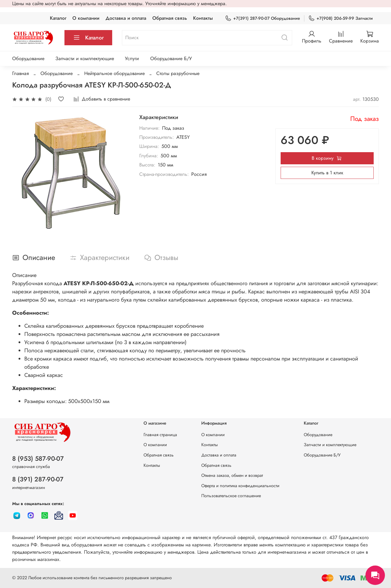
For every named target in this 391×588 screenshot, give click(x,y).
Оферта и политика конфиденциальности (240, 486)
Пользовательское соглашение (231, 496)
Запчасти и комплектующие (85, 58)
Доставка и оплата (126, 18)
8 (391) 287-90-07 (38, 479)
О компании (86, 18)
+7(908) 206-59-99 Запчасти (341, 18)
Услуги (132, 58)
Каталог (58, 18)
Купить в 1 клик (327, 173)
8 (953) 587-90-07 (38, 459)
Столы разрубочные (178, 73)
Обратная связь (170, 18)
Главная (21, 73)
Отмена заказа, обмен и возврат (232, 475)
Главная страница (160, 435)
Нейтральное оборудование (114, 73)
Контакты (203, 18)
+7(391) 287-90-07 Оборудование (263, 18)
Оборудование (28, 58)
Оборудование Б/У (171, 58)
